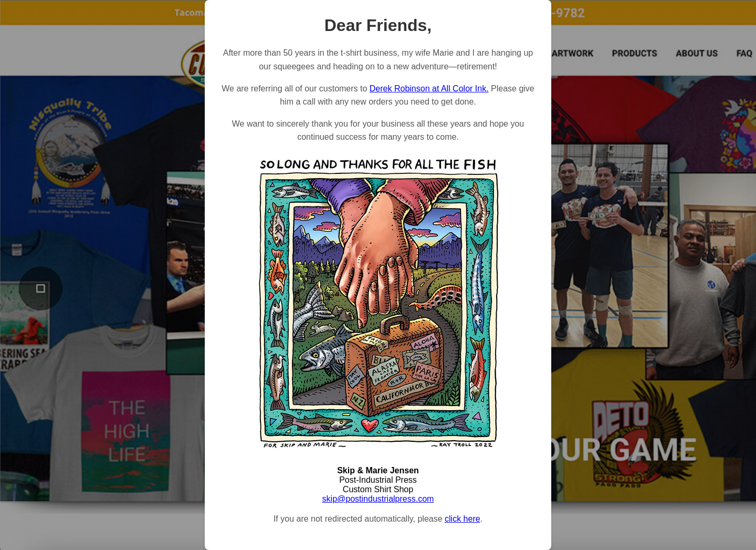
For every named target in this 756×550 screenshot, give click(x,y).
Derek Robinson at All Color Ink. (429, 89)
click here (463, 519)
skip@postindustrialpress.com (378, 499)
